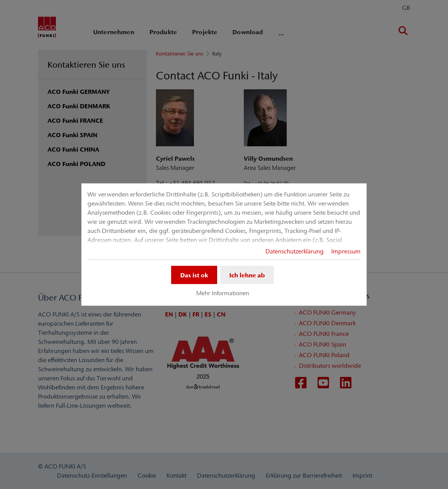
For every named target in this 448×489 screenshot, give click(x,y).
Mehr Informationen (223, 293)
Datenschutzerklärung (295, 251)
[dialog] (224, 244)
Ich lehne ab (247, 275)
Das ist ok (194, 275)
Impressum (346, 251)
